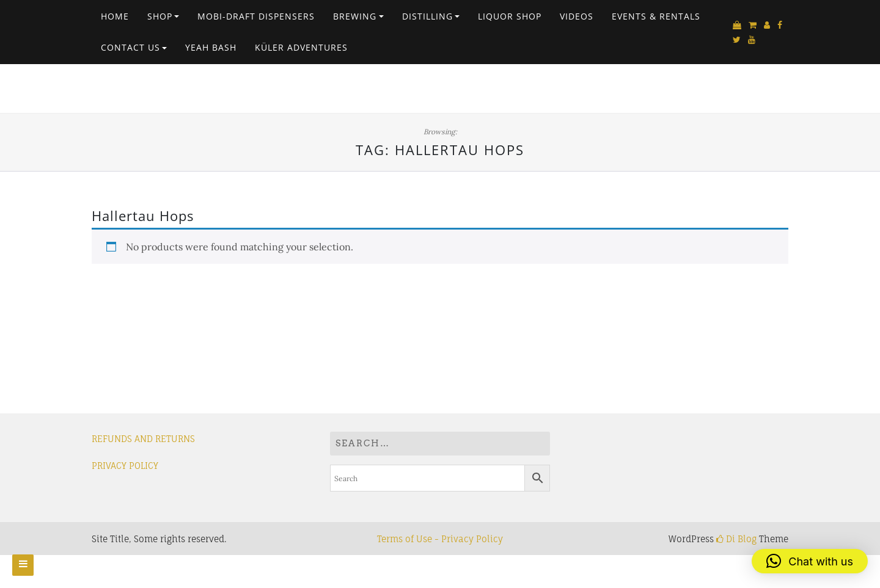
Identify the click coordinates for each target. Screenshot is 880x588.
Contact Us (130, 47)
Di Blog (736, 539)
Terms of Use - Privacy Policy (440, 539)
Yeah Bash (211, 47)
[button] (810, 561)
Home (115, 16)
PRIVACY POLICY (125, 466)
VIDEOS (577, 16)
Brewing (355, 16)
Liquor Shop (510, 16)
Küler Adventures (301, 47)
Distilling (427, 16)
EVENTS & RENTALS (656, 16)
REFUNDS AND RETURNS (143, 439)
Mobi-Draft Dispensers (256, 16)
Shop (160, 16)
